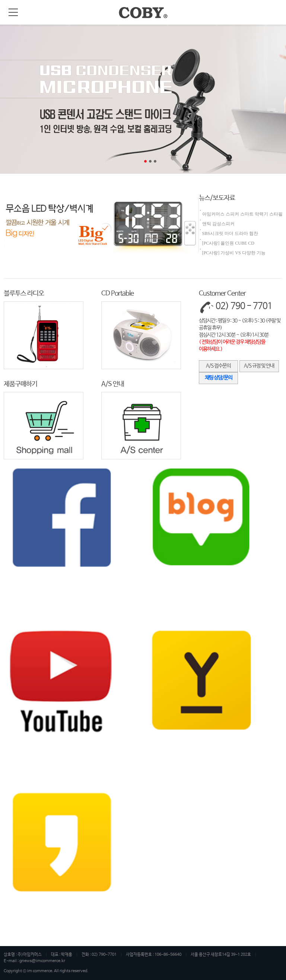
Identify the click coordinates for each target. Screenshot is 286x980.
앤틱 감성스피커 (218, 224)
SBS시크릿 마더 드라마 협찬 (230, 233)
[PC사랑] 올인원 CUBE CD (228, 243)
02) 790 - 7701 (244, 306)
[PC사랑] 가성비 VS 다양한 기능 (234, 253)
